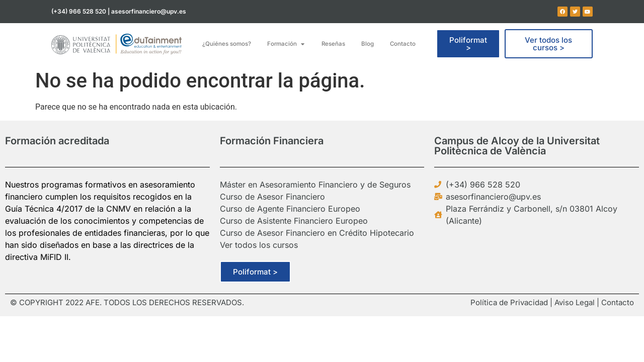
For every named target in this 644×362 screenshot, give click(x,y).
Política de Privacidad (509, 302)
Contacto (618, 302)
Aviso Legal (575, 302)
